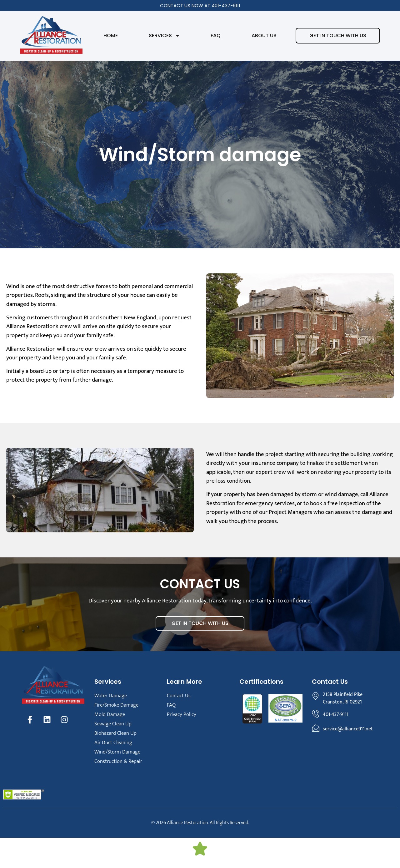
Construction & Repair (118, 761)
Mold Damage (110, 714)
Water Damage (111, 696)
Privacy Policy (182, 714)
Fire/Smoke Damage (116, 705)
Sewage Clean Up (113, 724)
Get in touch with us (338, 36)
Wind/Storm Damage (117, 752)
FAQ (216, 36)
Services (164, 36)
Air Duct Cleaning (113, 743)
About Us (264, 36)
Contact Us (179, 696)
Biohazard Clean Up (115, 733)
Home (111, 36)
